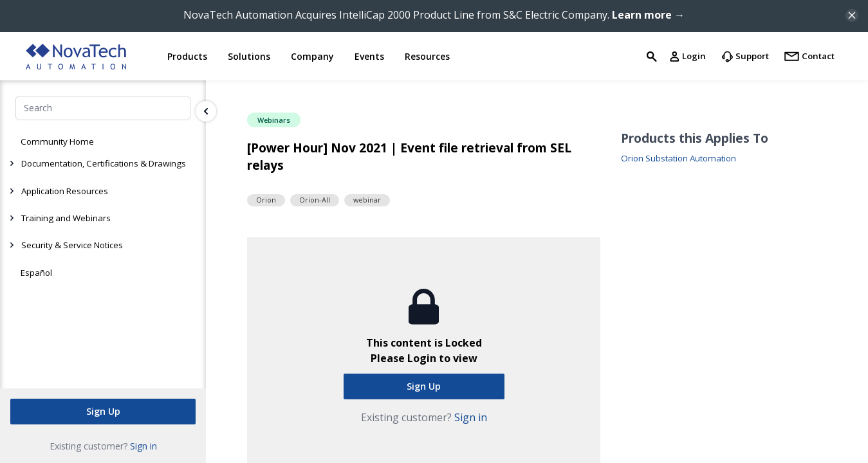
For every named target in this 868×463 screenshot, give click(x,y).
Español (36, 273)
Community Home (57, 141)
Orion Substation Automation (679, 159)
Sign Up (103, 411)
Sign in (143, 446)
